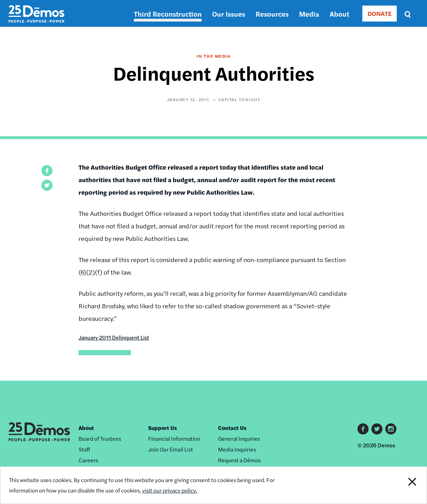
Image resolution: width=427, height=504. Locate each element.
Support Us (163, 428)
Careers (88, 460)
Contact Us (232, 428)
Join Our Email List (171, 449)
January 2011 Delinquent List (114, 337)
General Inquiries (239, 438)
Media (309, 14)
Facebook (363, 429)
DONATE (380, 13)
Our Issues (229, 14)
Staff (84, 449)
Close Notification (405, 485)
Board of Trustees (100, 438)
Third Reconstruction (168, 14)
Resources (272, 14)
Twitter (377, 429)
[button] (47, 171)
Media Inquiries (237, 449)
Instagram (391, 429)
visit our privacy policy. (170, 490)
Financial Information (174, 438)
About (339, 14)
